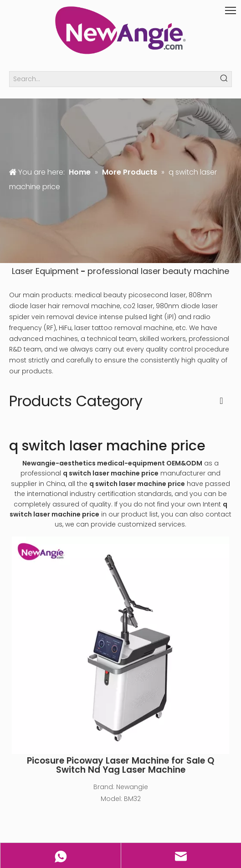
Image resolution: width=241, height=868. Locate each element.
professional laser (124, 271)
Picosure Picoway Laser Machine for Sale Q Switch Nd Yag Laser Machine (120, 765)
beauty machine (196, 271)
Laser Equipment (45, 271)
